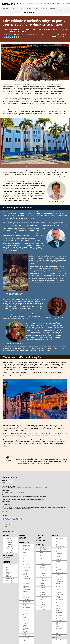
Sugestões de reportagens (9, 486)
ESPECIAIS (23, 538)
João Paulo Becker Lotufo (43, 571)
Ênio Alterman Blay (27, 582)
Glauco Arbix (42, 567)
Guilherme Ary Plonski (26, 605)
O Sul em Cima (59, 591)
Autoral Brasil (59, 548)
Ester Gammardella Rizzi (27, 584)
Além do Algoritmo (60, 545)
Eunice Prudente (43, 562)
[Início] (5, 15)
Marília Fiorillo (42, 586)
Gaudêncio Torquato (25, 595)
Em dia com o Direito (59, 570)
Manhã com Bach (60, 580)
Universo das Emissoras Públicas (59, 624)
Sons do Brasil (59, 619)
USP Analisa (59, 626)
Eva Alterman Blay (26, 590)
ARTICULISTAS (24, 542)
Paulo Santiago (43, 599)
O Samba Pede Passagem (59, 589)
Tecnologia (25, 12)
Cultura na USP (59, 554)
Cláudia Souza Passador (26, 565)
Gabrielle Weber (26, 593)
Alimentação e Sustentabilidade (10, 565)
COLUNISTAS (40, 545)
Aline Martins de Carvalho (26, 552)
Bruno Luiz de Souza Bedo (42, 555)
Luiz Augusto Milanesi (26, 640)
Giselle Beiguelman (43, 565)
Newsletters (5, 495)
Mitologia (58, 583)
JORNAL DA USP (10, 3)
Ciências (15, 9)
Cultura (22, 9)
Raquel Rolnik (42, 605)
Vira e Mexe (58, 634)
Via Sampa (58, 632)
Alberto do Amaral (43, 548)
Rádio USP (53, 9)
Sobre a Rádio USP (60, 538)
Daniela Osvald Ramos (26, 571)
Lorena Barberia (26, 637)
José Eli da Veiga (43, 580)
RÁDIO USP (56, 535)
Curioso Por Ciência (9, 570)
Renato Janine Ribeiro (42, 607)
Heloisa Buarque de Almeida (26, 610)
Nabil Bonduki (42, 593)
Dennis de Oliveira (26, 578)
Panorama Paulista (10, 578)
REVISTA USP (40, 535)
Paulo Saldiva (42, 601)
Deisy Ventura (26, 576)
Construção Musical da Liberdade (58, 557)
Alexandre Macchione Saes (26, 549)
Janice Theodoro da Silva (26, 621)
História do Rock (59, 573)
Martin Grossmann (43, 589)
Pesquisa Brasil (59, 601)
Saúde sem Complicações (59, 615)
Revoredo (58, 610)
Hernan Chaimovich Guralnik (25, 613)
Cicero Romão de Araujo (26, 559)
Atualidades (7, 9)
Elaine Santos (26, 580)
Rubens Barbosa (43, 609)
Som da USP (59, 617)
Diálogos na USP (59, 561)
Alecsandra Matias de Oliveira (27, 546)
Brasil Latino (59, 552)
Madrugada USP (59, 578)
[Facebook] (5, 37)
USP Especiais (59, 628)
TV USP (38, 538)
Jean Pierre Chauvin (25, 626)
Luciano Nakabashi (43, 582)
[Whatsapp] (9, 37)
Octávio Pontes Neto (43, 595)
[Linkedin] (11, 37)
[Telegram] (13, 37)
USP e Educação (10, 582)
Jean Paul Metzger (27, 624)
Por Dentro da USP (10, 580)
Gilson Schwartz (43, 564)
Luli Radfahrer (42, 584)
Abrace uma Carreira (58, 542)
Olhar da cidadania (60, 595)
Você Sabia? (59, 635)
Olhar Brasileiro (59, 593)
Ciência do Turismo (10, 568)
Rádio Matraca (59, 609)
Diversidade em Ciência (59, 565)
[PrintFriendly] (19, 37)
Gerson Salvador (26, 598)
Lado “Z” (58, 576)
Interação (58, 574)
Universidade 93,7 (60, 621)
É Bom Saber (59, 568)
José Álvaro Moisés (42, 576)
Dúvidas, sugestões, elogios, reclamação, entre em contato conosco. (16, 492)
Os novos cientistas (58, 597)
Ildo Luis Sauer (26, 619)
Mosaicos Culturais (58, 586)
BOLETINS (55, 637)
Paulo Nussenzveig (43, 597)
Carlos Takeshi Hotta (26, 556)
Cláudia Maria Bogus (26, 562)
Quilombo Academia (58, 606)
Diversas (58, 563)
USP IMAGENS (40, 540)
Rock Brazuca (59, 612)
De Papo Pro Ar (59, 560)
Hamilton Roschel (26, 607)
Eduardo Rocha (42, 560)
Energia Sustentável (9, 576)
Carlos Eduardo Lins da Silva (43, 558)
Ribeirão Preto (6, 558)
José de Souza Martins (26, 629)
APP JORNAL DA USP (7, 525)
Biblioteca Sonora (60, 550)
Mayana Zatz (42, 591)
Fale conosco (5, 490)
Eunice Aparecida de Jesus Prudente (27, 587)
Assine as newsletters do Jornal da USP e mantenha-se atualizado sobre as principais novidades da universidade (24, 497)
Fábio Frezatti (26, 591)
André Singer (42, 552)
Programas (58, 540)
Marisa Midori (42, 587)
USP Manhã (58, 630)
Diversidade (30, 9)
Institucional (45, 9)
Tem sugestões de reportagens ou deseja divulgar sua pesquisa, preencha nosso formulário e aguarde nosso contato (25, 488)
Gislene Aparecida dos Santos (27, 602)
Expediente (5, 511)
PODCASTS (6, 562)
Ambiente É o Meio (60, 547)
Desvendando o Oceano (9, 573)
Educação (37, 9)
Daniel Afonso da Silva (26, 568)
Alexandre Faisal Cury (43, 550)
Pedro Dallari (42, 603)
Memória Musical (60, 581)
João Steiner (42, 574)
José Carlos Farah (43, 578)
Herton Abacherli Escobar (26, 617)
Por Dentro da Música (59, 603)
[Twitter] (7, 37)
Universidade (33, 12)
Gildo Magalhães (26, 600)
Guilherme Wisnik (43, 569)
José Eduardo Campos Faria (26, 632)
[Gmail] (15, 37)
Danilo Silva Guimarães (25, 574)
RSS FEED (4, 527)
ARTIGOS (22, 535)
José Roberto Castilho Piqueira (26, 635)
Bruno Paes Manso (27, 554)
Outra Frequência (59, 599)
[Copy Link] (17, 37)
